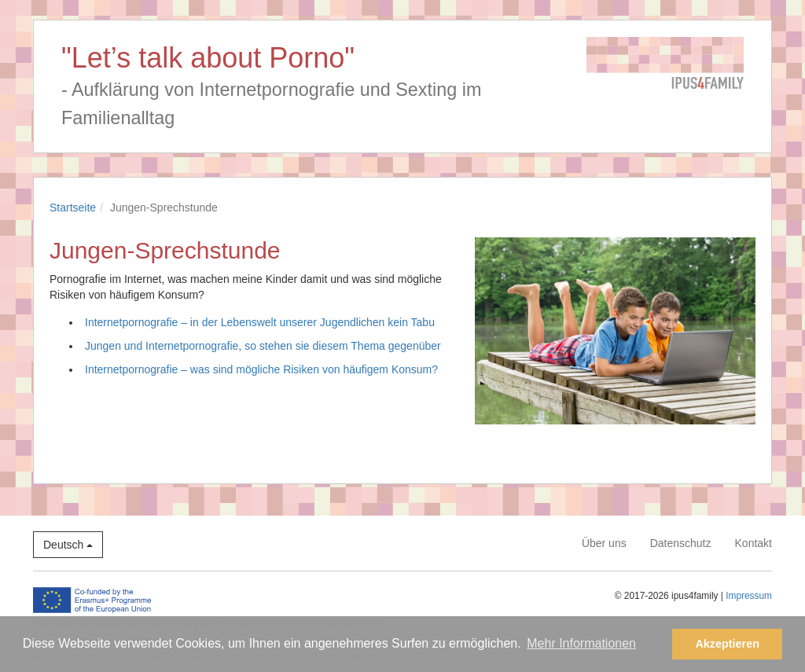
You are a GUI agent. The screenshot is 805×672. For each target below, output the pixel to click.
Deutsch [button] (68, 545)
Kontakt (754, 543)
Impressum (749, 596)
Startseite (73, 207)
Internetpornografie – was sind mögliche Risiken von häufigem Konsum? (261, 369)
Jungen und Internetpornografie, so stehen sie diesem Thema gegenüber (263, 346)
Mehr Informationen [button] (581, 643)
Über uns (604, 543)
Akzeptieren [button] (727, 644)
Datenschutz (681, 543)
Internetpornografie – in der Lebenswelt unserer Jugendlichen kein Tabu (260, 322)
